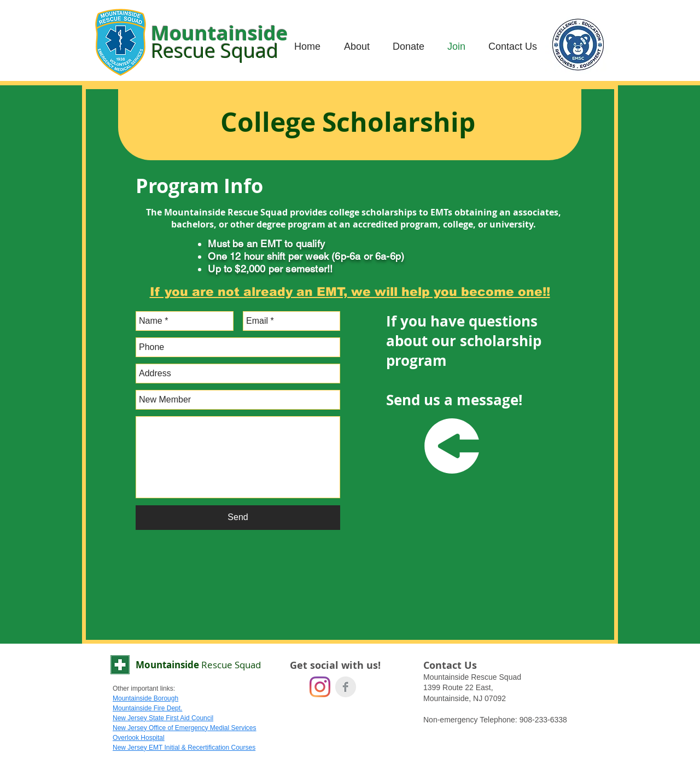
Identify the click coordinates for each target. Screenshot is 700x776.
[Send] (238, 518)
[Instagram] (320, 687)
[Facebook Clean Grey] (346, 687)
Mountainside (198, 665)
